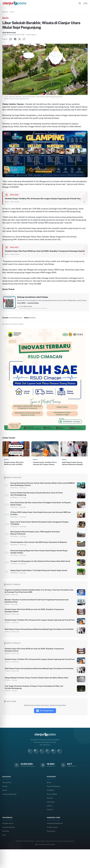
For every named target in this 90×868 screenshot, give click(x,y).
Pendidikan (51, 807)
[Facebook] (15, 40)
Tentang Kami (7, 799)
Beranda (5, 13)
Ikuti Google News (45, 727)
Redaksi (5, 803)
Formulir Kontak (53, 845)
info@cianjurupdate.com (55, 841)
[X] (20, 40)
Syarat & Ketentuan (9, 845)
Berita (12, 13)
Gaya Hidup (51, 819)
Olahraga (50, 815)
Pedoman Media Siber (10, 811)
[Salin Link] (24, 40)
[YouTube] (54, 768)
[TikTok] (60, 768)
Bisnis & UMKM (52, 811)
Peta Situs (6, 849)
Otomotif (50, 827)
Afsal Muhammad (9, 34)
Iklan (4, 853)
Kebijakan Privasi (8, 841)
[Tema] (85, 4)
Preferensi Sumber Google (45, 863)
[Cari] (80, 4)
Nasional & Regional (54, 803)
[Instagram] (48, 768)
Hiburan (50, 823)
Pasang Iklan (51, 849)
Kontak (5, 807)
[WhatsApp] (11, 40)
